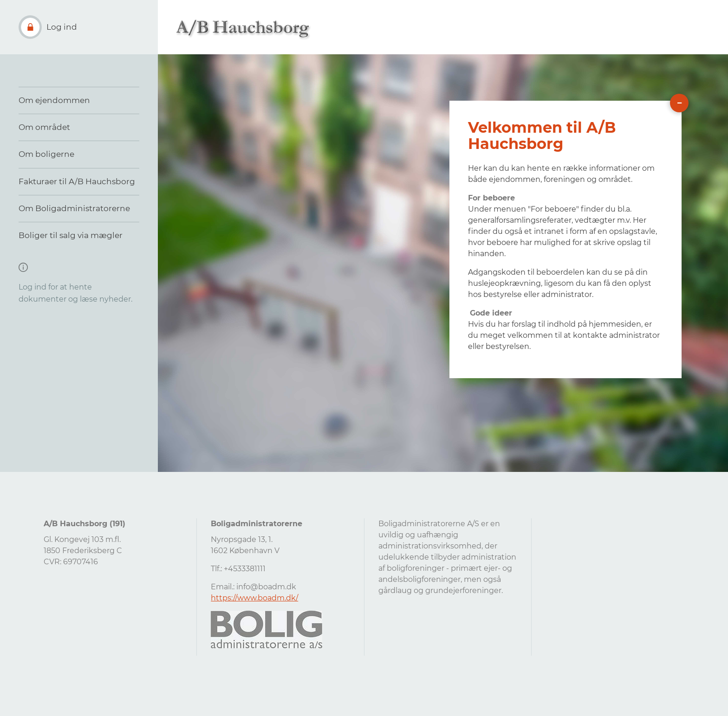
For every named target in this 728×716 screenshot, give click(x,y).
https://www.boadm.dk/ (254, 598)
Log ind (62, 27)
